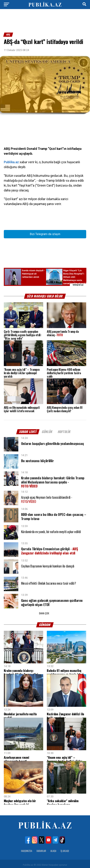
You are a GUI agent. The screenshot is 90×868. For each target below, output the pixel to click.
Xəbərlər (41, 849)
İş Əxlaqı (65, 849)
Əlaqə (53, 849)
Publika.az (11, 162)
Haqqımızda (27, 849)
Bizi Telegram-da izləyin (45, 234)
